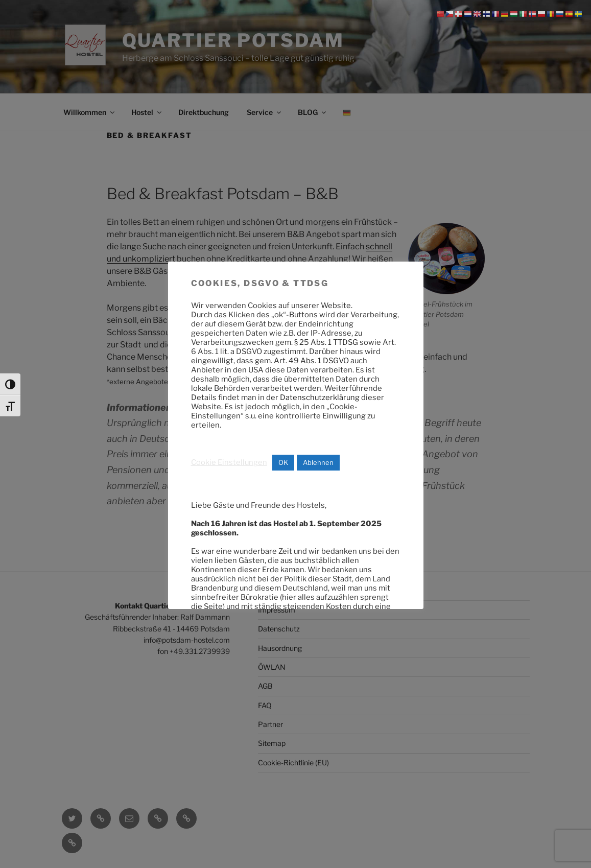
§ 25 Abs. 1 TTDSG (326, 342)
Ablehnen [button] (318, 462)
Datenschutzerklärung (320, 397)
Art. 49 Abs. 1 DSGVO (311, 361)
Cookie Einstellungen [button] (229, 462)
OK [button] (283, 462)
